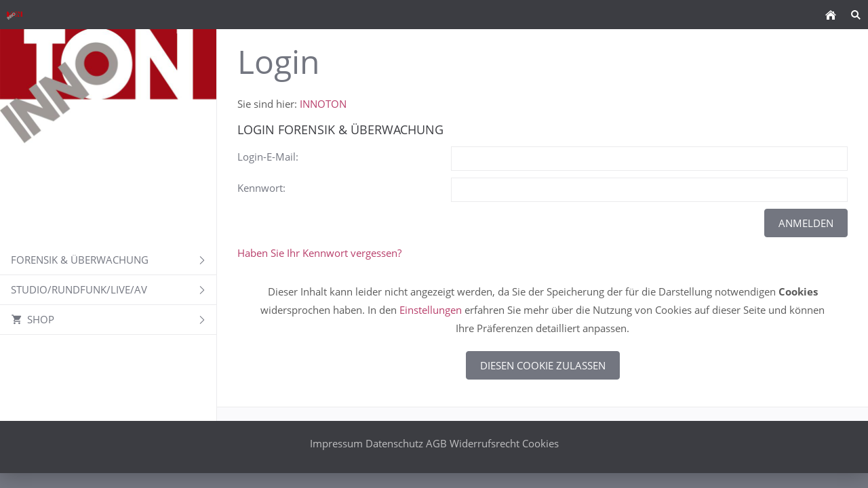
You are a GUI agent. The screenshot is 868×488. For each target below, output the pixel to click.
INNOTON (323, 104)
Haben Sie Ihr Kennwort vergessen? (319, 253)
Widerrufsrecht (485, 443)
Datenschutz (394, 443)
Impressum (336, 443)
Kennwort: (261, 188)
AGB (436, 443)
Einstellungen (431, 310)
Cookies (540, 443)
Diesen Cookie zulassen (543, 365)
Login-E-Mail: (268, 157)
